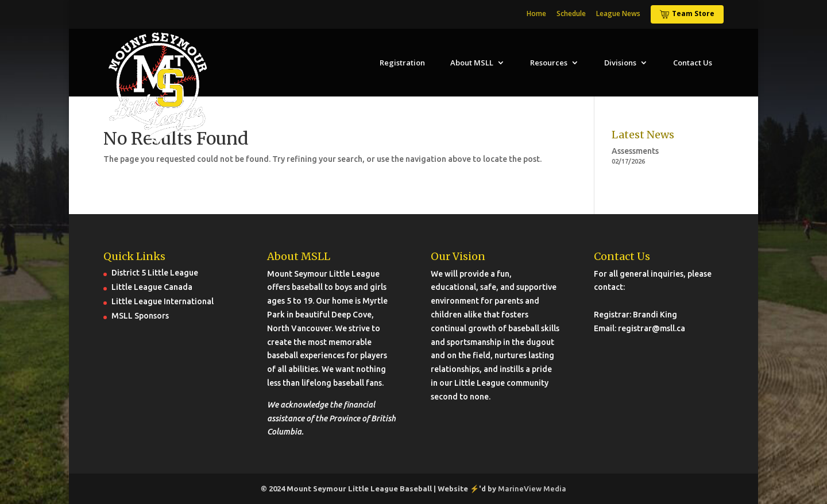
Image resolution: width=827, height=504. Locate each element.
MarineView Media (532, 489)
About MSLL (472, 63)
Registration (402, 63)
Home (536, 14)
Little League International (163, 301)
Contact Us (693, 63)
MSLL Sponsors (140, 316)
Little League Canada (152, 287)
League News (618, 14)
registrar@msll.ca (652, 328)
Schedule (571, 14)
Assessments (635, 151)
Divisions (620, 63)
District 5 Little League (155, 273)
